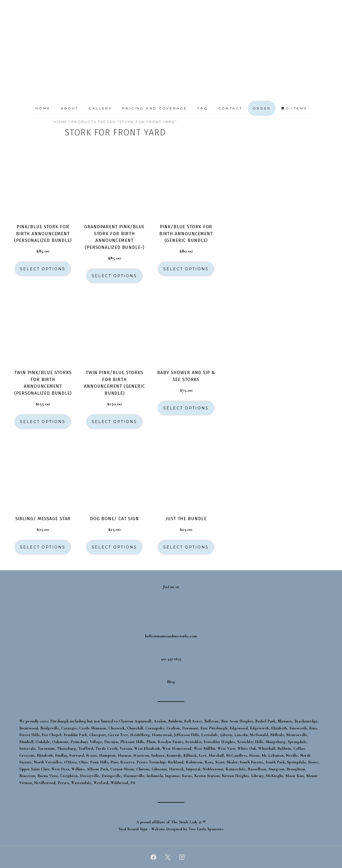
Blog (171, 682)
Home (43, 108)
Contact (230, 108)
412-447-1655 (171, 659)
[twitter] (168, 857)
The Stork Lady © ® (189, 822)
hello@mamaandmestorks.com (171, 636)
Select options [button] (43, 269)
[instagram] (182, 857)
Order (262, 108)
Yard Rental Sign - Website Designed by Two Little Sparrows (171, 829)
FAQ (203, 108)
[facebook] (154, 857)
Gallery (100, 108)
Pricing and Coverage (155, 108)
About (70, 108)
